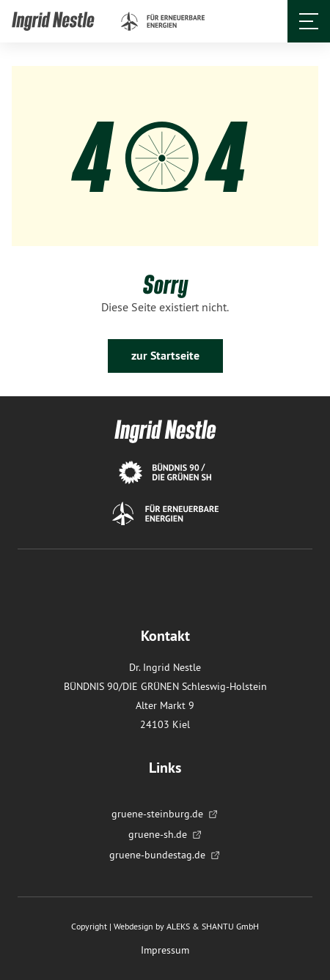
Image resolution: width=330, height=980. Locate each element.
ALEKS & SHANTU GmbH (213, 926)
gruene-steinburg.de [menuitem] (165, 814)
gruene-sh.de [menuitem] (165, 834)
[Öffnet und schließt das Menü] (309, 21)
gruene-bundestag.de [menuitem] (165, 855)
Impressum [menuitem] (165, 950)
